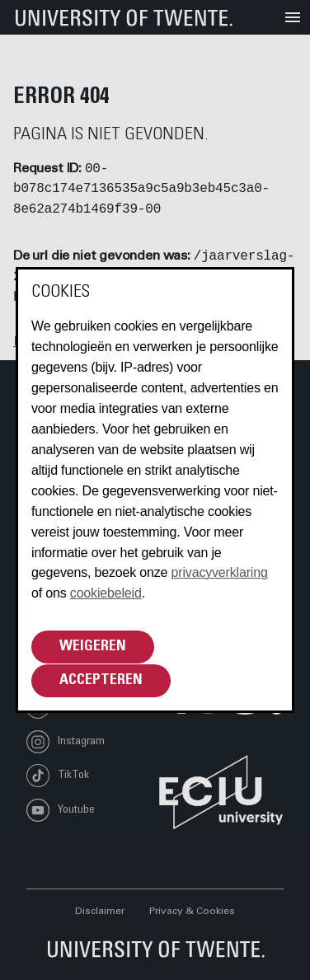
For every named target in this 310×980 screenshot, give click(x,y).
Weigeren (93, 647)
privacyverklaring (220, 572)
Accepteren (101, 681)
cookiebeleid (106, 593)
